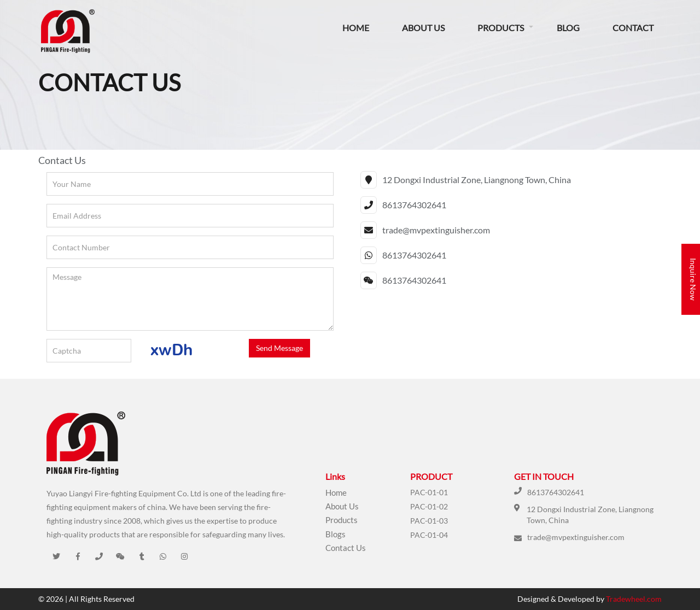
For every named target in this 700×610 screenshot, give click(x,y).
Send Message (279, 348)
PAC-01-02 (429, 506)
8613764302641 (556, 492)
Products (501, 28)
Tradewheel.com (634, 599)
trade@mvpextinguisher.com (576, 537)
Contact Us (346, 548)
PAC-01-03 (429, 521)
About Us (423, 28)
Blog (568, 28)
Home (356, 28)
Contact (633, 28)
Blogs (336, 534)
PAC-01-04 (429, 535)
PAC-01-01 (429, 492)
